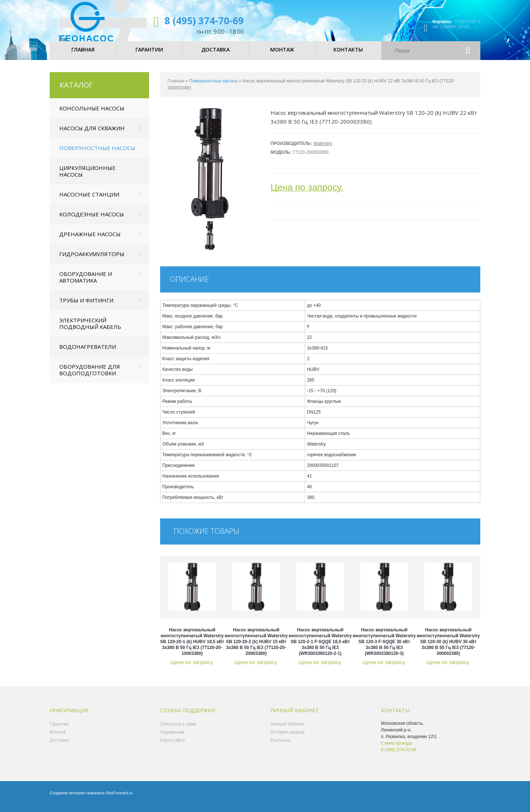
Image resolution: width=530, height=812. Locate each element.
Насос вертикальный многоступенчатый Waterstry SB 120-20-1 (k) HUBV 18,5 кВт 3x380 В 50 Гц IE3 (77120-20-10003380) (192, 648)
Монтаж (58, 738)
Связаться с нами (178, 730)
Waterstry (323, 150)
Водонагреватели (88, 353)
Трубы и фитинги (86, 306)
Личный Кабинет (287, 730)
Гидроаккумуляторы (92, 260)
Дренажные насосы (90, 240)
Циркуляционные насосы (87, 177)
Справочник (172, 738)
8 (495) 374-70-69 (204, 21)
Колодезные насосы (92, 220)
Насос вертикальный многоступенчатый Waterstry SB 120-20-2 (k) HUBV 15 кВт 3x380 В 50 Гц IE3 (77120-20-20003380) (256, 648)
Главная (176, 87)
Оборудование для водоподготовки (90, 376)
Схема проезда (397, 749)
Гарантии (59, 730)
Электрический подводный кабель (90, 330)
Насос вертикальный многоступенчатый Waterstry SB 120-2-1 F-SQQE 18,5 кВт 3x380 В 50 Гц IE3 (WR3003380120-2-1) (320, 648)
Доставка (59, 747)
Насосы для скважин (92, 134)
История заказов (288, 738)
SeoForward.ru (119, 799)
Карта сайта (172, 747)
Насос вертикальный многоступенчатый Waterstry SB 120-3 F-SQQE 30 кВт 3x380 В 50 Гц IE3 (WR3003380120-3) (384, 648)
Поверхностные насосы (97, 154)
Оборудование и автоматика (86, 283)
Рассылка (280, 747)
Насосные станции (89, 201)
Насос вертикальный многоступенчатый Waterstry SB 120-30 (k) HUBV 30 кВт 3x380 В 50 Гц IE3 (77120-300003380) (448, 648)
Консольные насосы (92, 114)
